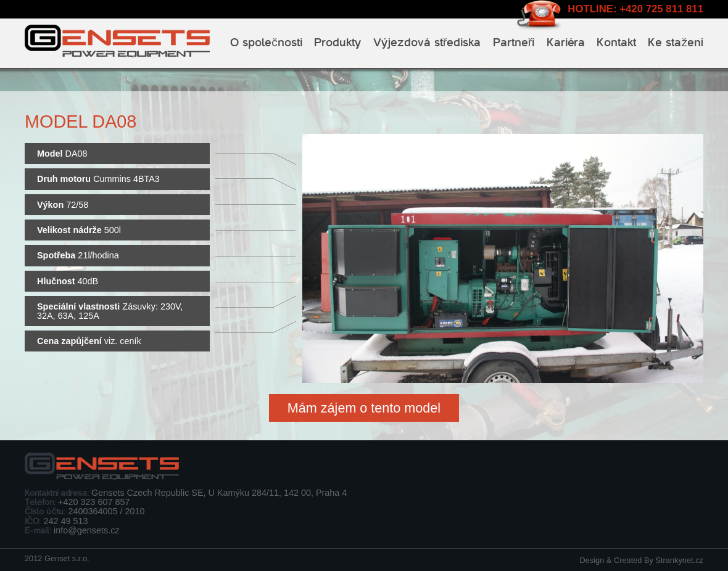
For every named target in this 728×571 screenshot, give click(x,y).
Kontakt (616, 43)
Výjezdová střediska (427, 43)
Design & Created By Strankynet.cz (641, 560)
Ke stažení (676, 43)
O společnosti (266, 43)
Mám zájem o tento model (364, 408)
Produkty (337, 43)
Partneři (514, 43)
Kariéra (566, 43)
